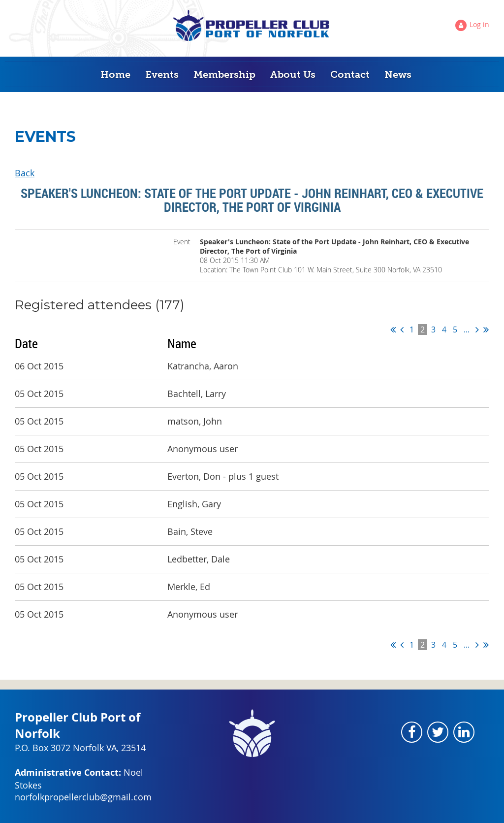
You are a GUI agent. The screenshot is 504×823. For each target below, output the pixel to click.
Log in (479, 24)
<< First (393, 329)
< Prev (402, 329)
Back (25, 173)
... (467, 329)
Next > (477, 329)
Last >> (486, 329)
